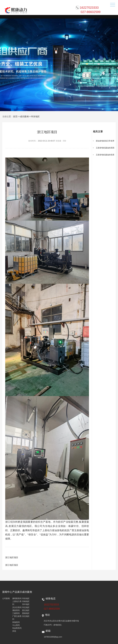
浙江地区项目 (12, 557)
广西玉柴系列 (17, 618)
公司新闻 (6, 598)
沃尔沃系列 (17, 607)
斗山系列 (16, 625)
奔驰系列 (16, 622)
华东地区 (35, 116)
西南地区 (26, 613)
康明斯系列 (17, 598)
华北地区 (26, 607)
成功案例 (24, 116)
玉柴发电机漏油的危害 (105, 155)
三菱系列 (16, 613)
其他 (14, 631)
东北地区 (26, 616)
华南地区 (26, 601)
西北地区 (26, 610)
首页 (15, 116)
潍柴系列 (16, 610)
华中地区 (26, 604)
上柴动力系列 (17, 603)
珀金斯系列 (17, 628)
